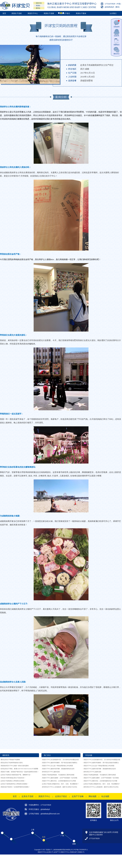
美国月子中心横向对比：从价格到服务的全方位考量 (59, 820)
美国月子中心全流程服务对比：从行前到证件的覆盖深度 (60, 799)
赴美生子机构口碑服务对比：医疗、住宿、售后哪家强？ (60, 823)
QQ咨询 (117, 33)
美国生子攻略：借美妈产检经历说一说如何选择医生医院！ (20, 811)
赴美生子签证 (61, 836)
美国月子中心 (33, 13)
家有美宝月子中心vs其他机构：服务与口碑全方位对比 (60, 826)
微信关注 (117, 51)
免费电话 (117, 42)
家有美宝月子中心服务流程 (51, 811)
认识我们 (113, 13)
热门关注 (47, 794)
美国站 (38, 6)
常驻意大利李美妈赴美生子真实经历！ (13, 817)
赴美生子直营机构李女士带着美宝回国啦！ (15, 823)
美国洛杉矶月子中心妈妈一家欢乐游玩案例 (15, 805)
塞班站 (38, 8)
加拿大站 (39, 3)
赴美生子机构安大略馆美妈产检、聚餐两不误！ (16, 814)
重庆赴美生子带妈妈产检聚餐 (10, 799)
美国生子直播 (49, 13)
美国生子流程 (17, 13)
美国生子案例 (81, 13)
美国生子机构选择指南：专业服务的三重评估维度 (58, 814)
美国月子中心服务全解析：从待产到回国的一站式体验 (60, 817)
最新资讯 (6, 794)
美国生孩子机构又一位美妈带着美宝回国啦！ (15, 826)
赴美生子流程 (28, 836)
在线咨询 (117, 24)
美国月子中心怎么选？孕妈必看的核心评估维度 (58, 805)
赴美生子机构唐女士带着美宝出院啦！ (13, 820)
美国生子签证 (65, 13)
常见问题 (89, 794)
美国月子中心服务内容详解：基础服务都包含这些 (58, 808)
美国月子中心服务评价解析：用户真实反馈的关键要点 (60, 802)
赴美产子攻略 (78, 836)
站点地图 (105, 836)
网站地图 (93, 836)
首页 (4, 13)
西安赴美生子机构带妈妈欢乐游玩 (12, 802)
